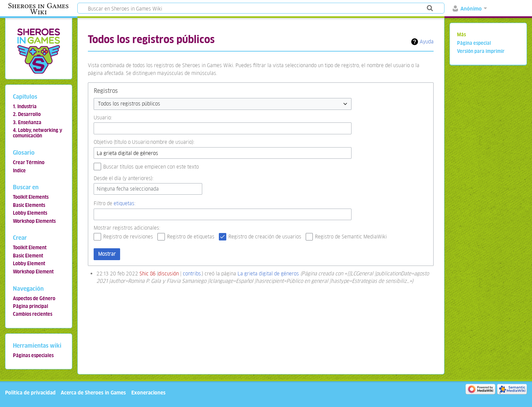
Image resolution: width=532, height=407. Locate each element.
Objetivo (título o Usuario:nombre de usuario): (144, 142)
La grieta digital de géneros (268, 274)
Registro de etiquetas (191, 237)
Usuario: (103, 118)
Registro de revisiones (128, 237)
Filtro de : (115, 203)
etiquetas (124, 203)
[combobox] (223, 104)
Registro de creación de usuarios (265, 237)
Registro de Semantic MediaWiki (351, 237)
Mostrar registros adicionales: (127, 228)
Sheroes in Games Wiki (38, 9)
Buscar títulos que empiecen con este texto (151, 167)
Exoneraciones (148, 393)
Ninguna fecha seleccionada (128, 189)
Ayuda (427, 42)
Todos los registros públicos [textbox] (129, 104)
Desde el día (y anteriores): (123, 178)
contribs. (192, 274)
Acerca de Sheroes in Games (93, 393)
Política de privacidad (30, 393)
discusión (168, 274)
